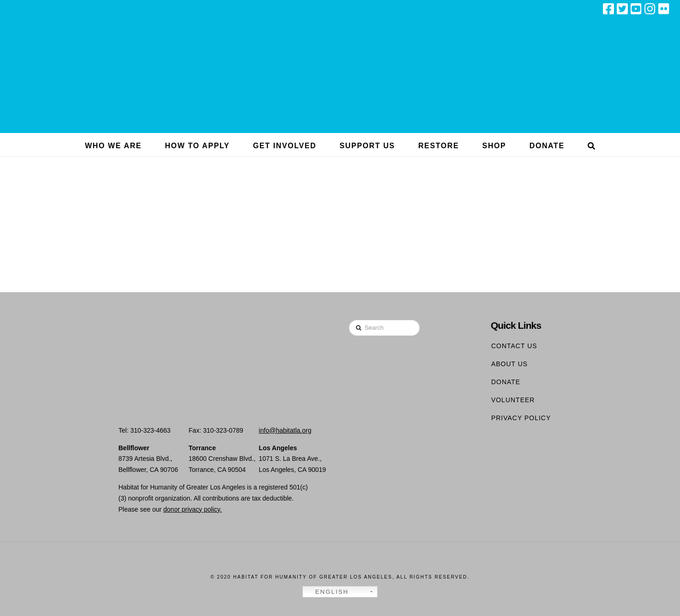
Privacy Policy (521, 418)
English (327, 592)
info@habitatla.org (285, 430)
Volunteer (513, 400)
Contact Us (514, 346)
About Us (509, 364)
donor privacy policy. (193, 509)
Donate (506, 382)
